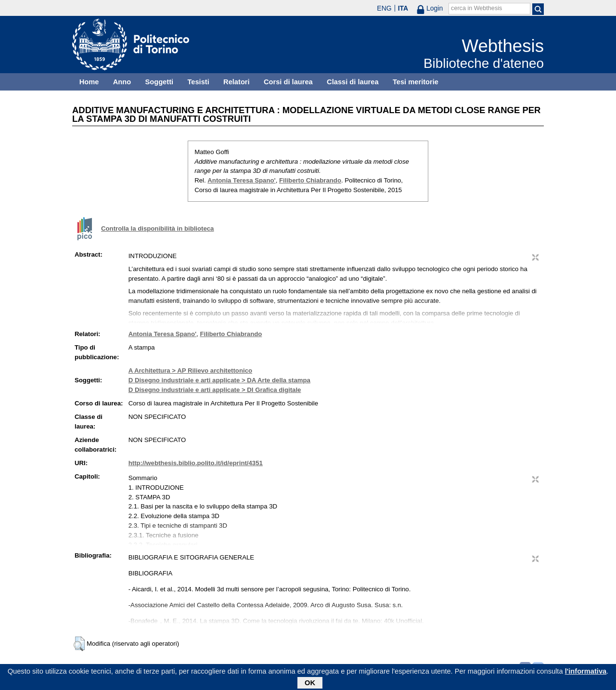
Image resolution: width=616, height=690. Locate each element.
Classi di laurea (353, 82)
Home (89, 82)
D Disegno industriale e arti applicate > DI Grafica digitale (215, 390)
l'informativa (586, 673)
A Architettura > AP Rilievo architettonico (190, 371)
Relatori (237, 82)
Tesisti (198, 82)
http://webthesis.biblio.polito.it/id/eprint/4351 (196, 463)
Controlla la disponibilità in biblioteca (157, 228)
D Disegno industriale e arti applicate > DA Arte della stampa (219, 380)
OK (310, 684)
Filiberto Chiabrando (310, 180)
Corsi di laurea (288, 82)
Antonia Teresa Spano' (241, 180)
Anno (122, 82)
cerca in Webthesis (476, 8)
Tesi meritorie (416, 82)
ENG (384, 8)
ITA (403, 8)
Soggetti (159, 82)
